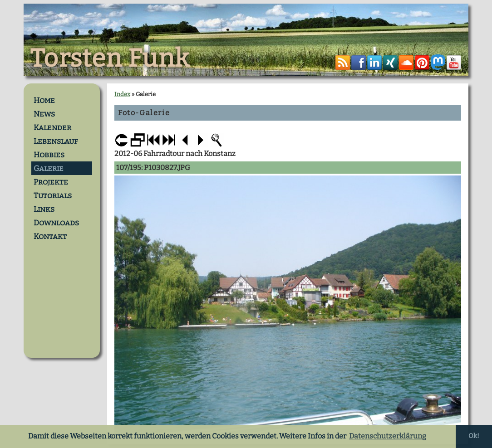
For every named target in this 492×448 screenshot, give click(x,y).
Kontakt (50, 236)
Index (122, 94)
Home (44, 100)
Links (44, 209)
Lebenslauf (56, 141)
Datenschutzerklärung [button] (388, 436)
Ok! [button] (474, 436)
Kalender (52, 127)
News (44, 114)
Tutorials (53, 195)
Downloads (56, 223)
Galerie (49, 168)
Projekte (51, 182)
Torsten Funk (110, 58)
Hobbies (49, 155)
